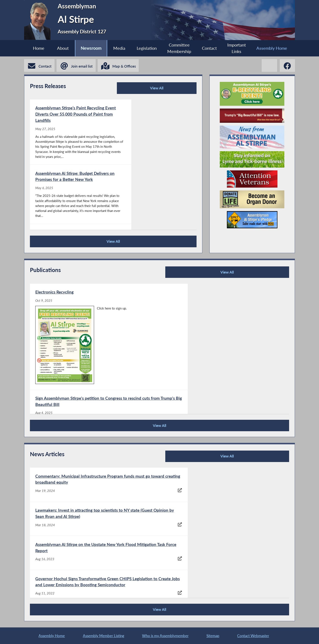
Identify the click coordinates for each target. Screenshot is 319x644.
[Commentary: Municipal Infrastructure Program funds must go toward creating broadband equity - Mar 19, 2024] (94, 485)
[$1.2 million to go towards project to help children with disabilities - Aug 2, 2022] (224, 593)
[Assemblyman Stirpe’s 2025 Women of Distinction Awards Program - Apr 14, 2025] (224, 392)
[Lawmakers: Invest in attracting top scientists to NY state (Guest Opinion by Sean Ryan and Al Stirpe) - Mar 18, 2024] (224, 485)
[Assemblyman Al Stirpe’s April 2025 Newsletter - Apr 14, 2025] (94, 392)
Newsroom (90, 48)
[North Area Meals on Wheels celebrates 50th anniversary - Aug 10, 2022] (224, 555)
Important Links (238, 48)
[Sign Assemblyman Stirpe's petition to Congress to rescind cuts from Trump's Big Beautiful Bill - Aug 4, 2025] (224, 329)
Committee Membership (180, 48)
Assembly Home (274, 48)
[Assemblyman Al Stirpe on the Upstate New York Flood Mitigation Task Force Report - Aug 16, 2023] (94, 520)
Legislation (147, 48)
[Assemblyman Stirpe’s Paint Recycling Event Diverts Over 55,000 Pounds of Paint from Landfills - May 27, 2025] (71, 135)
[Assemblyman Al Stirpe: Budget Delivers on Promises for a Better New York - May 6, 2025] (154, 135)
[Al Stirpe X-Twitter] (269, 66)
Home (36, 48)
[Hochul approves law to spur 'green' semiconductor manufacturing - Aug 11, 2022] (94, 555)
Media (119, 48)
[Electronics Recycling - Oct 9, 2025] (94, 329)
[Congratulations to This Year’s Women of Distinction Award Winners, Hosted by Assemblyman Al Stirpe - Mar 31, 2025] (71, 210)
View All (160, 90)
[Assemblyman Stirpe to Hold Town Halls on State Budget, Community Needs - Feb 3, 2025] (154, 210)
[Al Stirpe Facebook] (287, 66)
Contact (210, 48)
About (61, 48)
